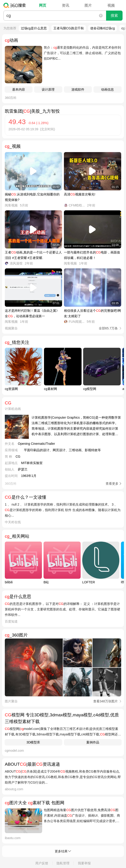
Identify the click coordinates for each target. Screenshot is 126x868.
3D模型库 (33, 742)
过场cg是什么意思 (34, 28)
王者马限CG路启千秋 (69, 28)
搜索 (114, 15)
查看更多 (112, 484)
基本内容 (19, 89)
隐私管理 (63, 863)
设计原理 (48, 89)
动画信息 (107, 89)
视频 (111, 5)
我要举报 (84, 863)
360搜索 (16, 5)
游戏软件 (78, 89)
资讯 (66, 5)
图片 (88, 5)
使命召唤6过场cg (103, 28)
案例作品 (93, 742)
